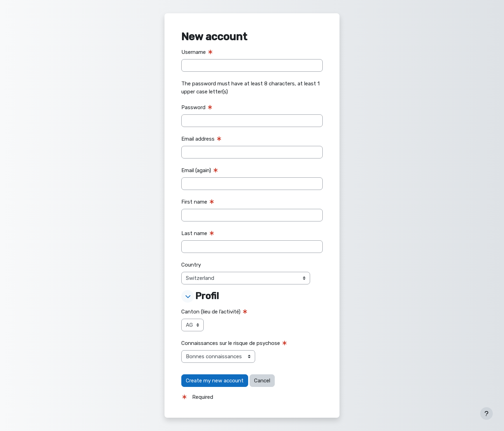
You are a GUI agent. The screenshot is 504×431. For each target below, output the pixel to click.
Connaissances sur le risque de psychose (231, 343)
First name (194, 202)
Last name (194, 233)
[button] (188, 296)
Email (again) (196, 170)
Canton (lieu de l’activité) (211, 312)
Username (194, 52)
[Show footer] (486, 414)
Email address (198, 139)
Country (191, 265)
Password (193, 107)
